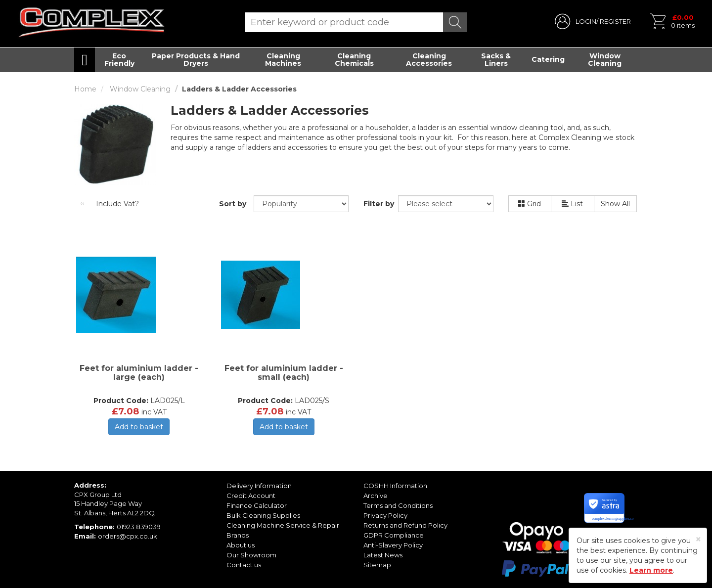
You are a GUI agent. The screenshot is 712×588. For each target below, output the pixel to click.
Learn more (651, 570)
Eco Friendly (119, 60)
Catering (548, 59)
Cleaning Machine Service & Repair (283, 525)
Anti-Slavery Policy (393, 545)
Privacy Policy (385, 515)
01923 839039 (139, 527)
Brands (238, 535)
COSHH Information (395, 486)
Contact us (244, 565)
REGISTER (615, 21)
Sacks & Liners (496, 60)
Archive (376, 496)
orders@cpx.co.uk (128, 536)
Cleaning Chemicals (354, 60)
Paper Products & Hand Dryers (196, 60)
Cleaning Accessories (429, 60)
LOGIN (586, 21)
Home (85, 89)
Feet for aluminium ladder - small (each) (284, 373)
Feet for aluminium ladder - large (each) (139, 373)
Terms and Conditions (398, 505)
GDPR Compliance (394, 535)
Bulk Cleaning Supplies (263, 515)
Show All (615, 204)
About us (241, 545)
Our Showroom (251, 555)
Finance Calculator (257, 505)
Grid (530, 204)
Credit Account (251, 496)
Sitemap (377, 565)
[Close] (698, 539)
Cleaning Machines (283, 60)
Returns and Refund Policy (405, 525)
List (572, 204)
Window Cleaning (605, 60)
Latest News (383, 555)
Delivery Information (259, 486)
